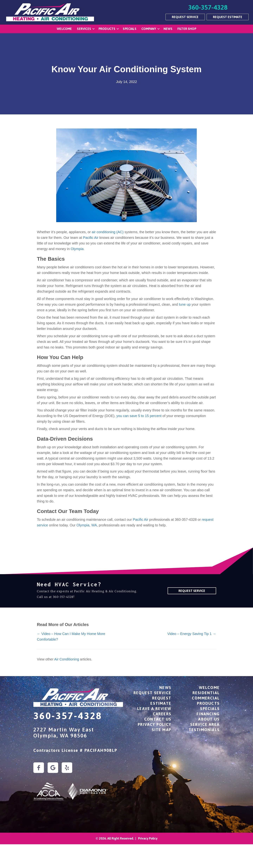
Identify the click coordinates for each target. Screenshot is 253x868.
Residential (206, 693)
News (168, 29)
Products (107, 29)
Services (84, 29)
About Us (209, 719)
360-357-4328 (63, 597)
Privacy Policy (155, 724)
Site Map (162, 730)
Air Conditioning (67, 659)
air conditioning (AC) (108, 232)
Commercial (206, 698)
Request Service (152, 693)
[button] (93, 29)
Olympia (77, 249)
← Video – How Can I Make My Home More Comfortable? (71, 637)
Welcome (64, 29)
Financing (208, 714)
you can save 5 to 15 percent (139, 416)
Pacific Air (90, 238)
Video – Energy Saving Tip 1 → (192, 634)
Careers (162, 714)
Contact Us (158, 719)
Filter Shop (187, 29)
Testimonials (204, 730)
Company (149, 29)
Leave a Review (154, 709)
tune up (185, 304)
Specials (129, 29)
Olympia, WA (87, 525)
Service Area (205, 724)
